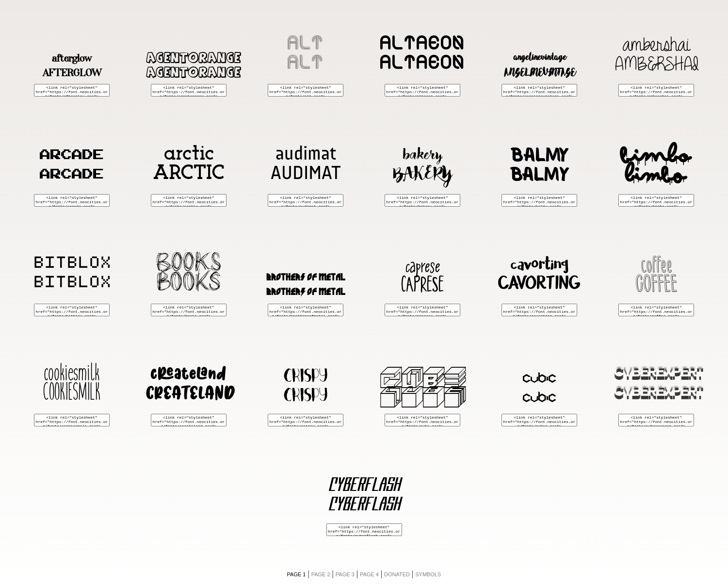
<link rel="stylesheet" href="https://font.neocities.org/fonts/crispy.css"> (306, 420)
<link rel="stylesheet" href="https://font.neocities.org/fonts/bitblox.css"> (72, 310)
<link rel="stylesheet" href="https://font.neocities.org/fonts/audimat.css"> (306, 200)
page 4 (369, 574)
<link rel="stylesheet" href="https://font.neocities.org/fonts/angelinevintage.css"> (539, 90)
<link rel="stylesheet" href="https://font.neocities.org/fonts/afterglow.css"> (72, 90)
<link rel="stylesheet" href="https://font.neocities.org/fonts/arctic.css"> (189, 200)
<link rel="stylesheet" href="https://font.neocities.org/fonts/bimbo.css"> (656, 200)
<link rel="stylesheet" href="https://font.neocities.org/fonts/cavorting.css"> (539, 310)
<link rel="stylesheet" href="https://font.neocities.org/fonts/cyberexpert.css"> (656, 420)
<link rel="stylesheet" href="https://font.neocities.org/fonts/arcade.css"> (72, 200)
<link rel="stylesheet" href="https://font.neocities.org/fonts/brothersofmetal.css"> (306, 310)
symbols (428, 574)
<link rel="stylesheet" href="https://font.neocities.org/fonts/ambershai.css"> (656, 90)
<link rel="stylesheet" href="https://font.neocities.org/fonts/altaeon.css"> (422, 90)
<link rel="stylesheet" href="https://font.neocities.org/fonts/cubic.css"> (539, 420)
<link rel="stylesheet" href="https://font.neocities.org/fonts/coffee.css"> (656, 310)
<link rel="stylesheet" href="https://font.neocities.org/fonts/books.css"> (189, 310)
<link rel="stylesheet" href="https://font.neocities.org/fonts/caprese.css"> (422, 310)
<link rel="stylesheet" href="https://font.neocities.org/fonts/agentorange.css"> (189, 90)
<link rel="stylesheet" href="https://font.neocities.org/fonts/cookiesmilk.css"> (72, 420)
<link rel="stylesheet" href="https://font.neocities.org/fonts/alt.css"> (306, 90)
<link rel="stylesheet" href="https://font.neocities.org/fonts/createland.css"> (189, 420)
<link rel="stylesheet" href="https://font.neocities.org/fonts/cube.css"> (422, 420)
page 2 (321, 574)
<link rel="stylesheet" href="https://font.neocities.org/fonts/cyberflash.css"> (364, 530)
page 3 (345, 574)
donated (397, 574)
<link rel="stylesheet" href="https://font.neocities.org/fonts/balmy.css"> (539, 200)
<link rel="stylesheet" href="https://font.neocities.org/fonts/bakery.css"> (422, 200)
